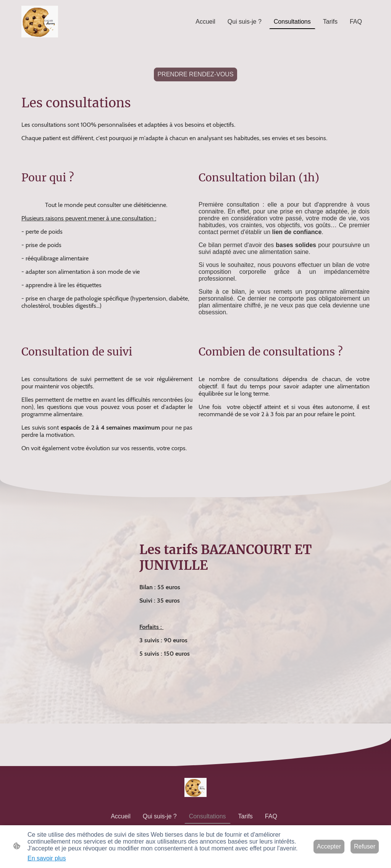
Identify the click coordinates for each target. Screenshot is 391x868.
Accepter (329, 846)
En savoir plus (47, 858)
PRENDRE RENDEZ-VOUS (195, 74)
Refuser (365, 846)
